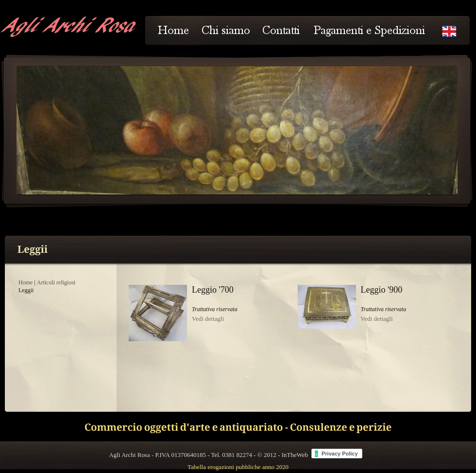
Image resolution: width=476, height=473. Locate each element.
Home (25, 282)
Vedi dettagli (208, 319)
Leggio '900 (382, 290)
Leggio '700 (213, 290)
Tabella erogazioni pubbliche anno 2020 (238, 467)
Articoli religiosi (56, 282)
